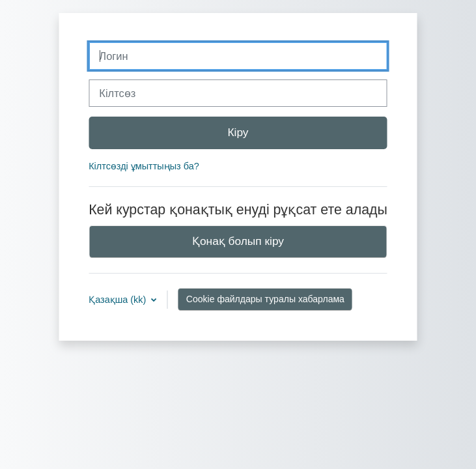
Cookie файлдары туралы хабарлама (265, 299)
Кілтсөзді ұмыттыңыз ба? (144, 166)
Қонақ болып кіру (238, 241)
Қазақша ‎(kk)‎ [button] (119, 300)
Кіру (238, 132)
